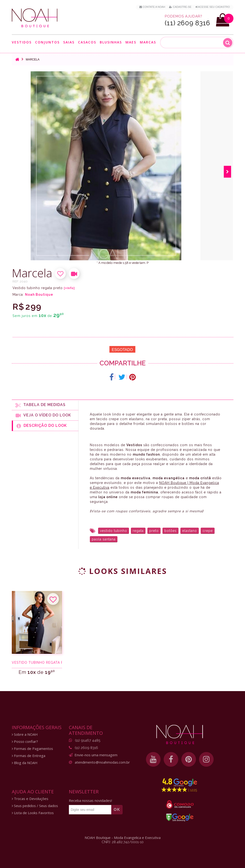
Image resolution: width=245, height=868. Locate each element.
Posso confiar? (25, 742)
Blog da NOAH (25, 763)
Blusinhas (111, 42)
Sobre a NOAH (25, 734)
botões (170, 531)
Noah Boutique (39, 295)
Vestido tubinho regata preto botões (37, 663)
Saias (69, 42)
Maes (131, 42)
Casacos (87, 42)
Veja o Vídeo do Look (43, 415)
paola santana (104, 539)
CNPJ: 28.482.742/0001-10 (123, 842)
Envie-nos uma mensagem (96, 755)
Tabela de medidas (41, 405)
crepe (208, 531)
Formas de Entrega (29, 756)
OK (117, 810)
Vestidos (22, 42)
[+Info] (69, 288)
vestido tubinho (114, 531)
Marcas (148, 42)
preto (154, 531)
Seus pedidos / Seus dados (35, 806)
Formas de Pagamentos (32, 749)
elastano (190, 531)
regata (138, 531)
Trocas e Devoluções (30, 799)
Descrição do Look (42, 426)
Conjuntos (47, 42)
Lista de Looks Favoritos (33, 813)
